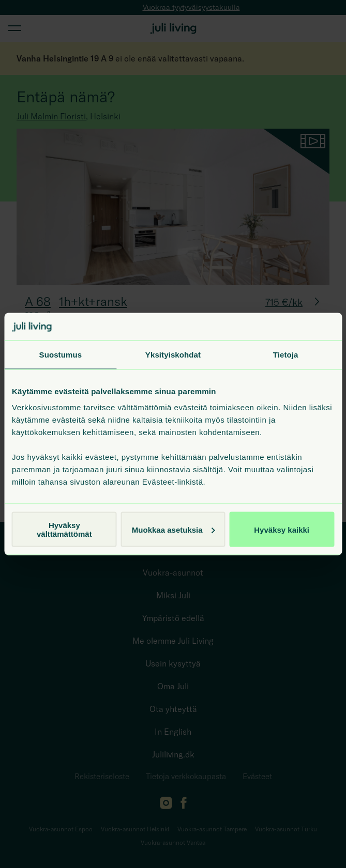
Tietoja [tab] (286, 354)
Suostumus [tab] (61, 354)
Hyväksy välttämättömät (64, 530)
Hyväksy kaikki (282, 529)
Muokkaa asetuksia (174, 529)
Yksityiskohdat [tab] (173, 354)
